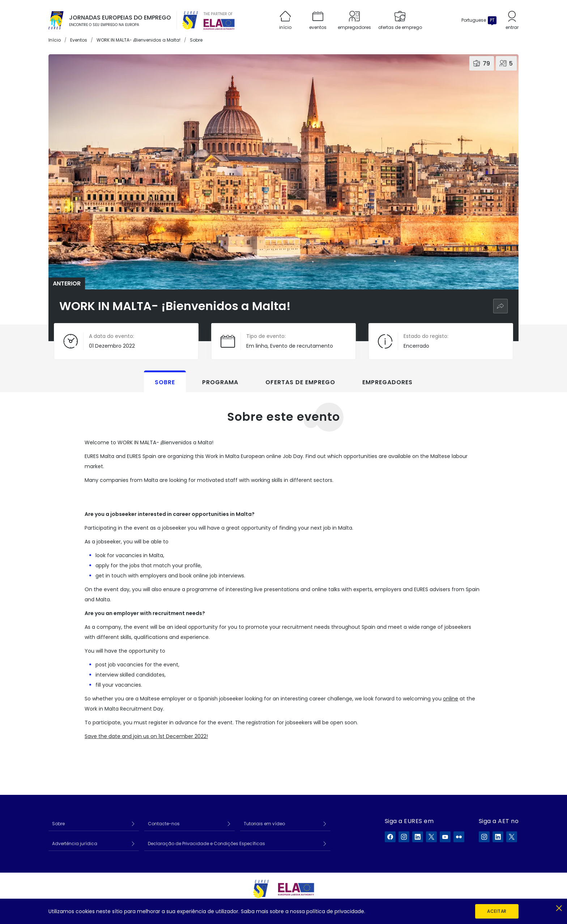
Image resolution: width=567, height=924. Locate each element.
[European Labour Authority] (219, 24)
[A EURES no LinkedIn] (418, 837)
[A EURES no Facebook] (390, 837)
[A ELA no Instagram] (484, 837)
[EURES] (190, 20)
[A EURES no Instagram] (404, 837)
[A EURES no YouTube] (445, 837)
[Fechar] (559, 907)
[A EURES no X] (431, 837)
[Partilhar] (500, 306)
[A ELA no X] (512, 837)
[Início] (56, 20)
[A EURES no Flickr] (459, 837)
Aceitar (497, 911)
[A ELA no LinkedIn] (498, 837)
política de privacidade (335, 911)
